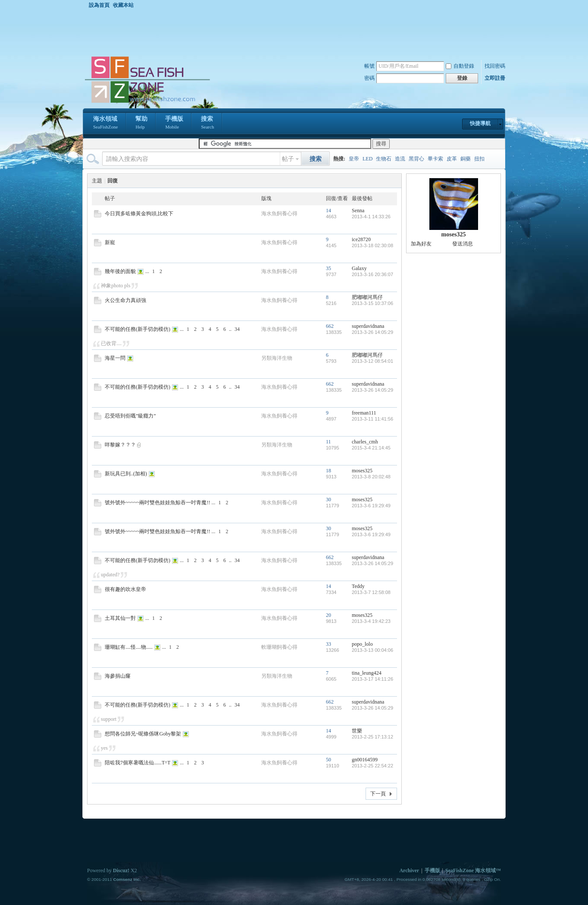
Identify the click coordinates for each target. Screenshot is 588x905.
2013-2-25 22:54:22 (372, 766)
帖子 (288, 159)
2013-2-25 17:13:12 (372, 737)
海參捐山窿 (118, 676)
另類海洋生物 (277, 358)
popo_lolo (362, 644)
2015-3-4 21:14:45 (371, 448)
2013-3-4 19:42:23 (371, 621)
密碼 (369, 78)
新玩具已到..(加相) (126, 474)
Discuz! (121, 870)
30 (328, 500)
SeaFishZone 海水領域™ (473, 870)
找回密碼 (495, 66)
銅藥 (466, 159)
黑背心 (416, 159)
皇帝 (354, 159)
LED (367, 159)
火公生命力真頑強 (125, 300)
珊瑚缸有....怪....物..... (129, 647)
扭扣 (479, 159)
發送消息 (463, 244)
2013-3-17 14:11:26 (372, 679)
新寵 (110, 242)
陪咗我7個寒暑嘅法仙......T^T (138, 763)
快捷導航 (480, 123)
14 (328, 211)
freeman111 (364, 413)
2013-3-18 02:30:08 (372, 245)
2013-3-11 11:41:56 (372, 419)
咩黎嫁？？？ (120, 445)
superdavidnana (368, 326)
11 (328, 442)
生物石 (384, 159)
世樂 (357, 731)
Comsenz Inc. (127, 879)
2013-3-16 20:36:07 (372, 274)
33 (328, 644)
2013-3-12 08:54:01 (372, 361)
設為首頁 (99, 5)
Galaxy (359, 268)
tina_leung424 (367, 673)
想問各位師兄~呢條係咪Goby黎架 (143, 734)
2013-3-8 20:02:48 (371, 477)
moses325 (362, 471)
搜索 (207, 123)
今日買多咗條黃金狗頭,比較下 (139, 214)
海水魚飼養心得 (279, 214)
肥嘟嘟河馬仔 (367, 297)
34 (237, 329)
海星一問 (115, 358)
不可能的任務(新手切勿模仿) (138, 329)
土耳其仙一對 (120, 618)
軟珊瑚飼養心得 (279, 647)
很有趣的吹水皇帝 (125, 589)
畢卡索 (435, 159)
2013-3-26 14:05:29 (372, 332)
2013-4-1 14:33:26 (371, 217)
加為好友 (421, 244)
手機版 (174, 123)
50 (328, 760)
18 (328, 471)
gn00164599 (365, 760)
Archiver (409, 870)
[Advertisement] (296, 32)
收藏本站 (123, 5)
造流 (400, 159)
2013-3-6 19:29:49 (371, 506)
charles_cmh (365, 442)
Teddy (358, 586)
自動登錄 (460, 66)
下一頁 (378, 794)
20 (328, 615)
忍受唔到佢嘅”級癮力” (130, 416)
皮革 (452, 159)
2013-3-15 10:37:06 (372, 303)
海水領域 (105, 123)
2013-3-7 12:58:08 (371, 592)
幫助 (141, 123)
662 (330, 326)
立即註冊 (495, 78)
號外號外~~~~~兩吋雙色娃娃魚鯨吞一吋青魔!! (157, 503)
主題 (97, 181)
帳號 (369, 66)
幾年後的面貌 (120, 271)
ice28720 (361, 239)
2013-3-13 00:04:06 (372, 650)
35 (328, 268)
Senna (358, 211)
